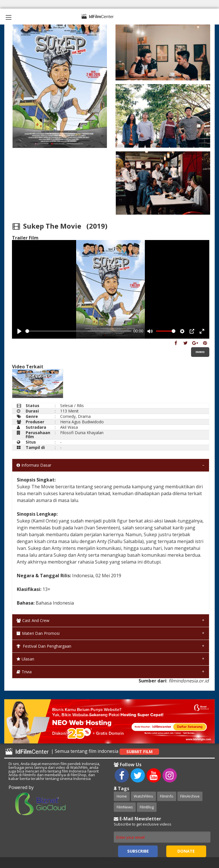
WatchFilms (143, 796)
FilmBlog (147, 807)
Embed (200, 352)
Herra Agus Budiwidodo (82, 422)
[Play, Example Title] (19, 331)
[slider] (78, 331)
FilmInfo (167, 796)
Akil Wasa (69, 427)
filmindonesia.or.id (189, 681)
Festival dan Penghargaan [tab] (44, 646)
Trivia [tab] (24, 672)
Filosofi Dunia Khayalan (82, 433)
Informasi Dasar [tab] (34, 465)
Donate (186, 851)
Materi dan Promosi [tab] (38, 633)
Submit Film (139, 752)
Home (122, 796)
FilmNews (125, 807)
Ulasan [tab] (25, 659)
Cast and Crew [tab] (33, 620)
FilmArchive (190, 796)
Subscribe (138, 851)
